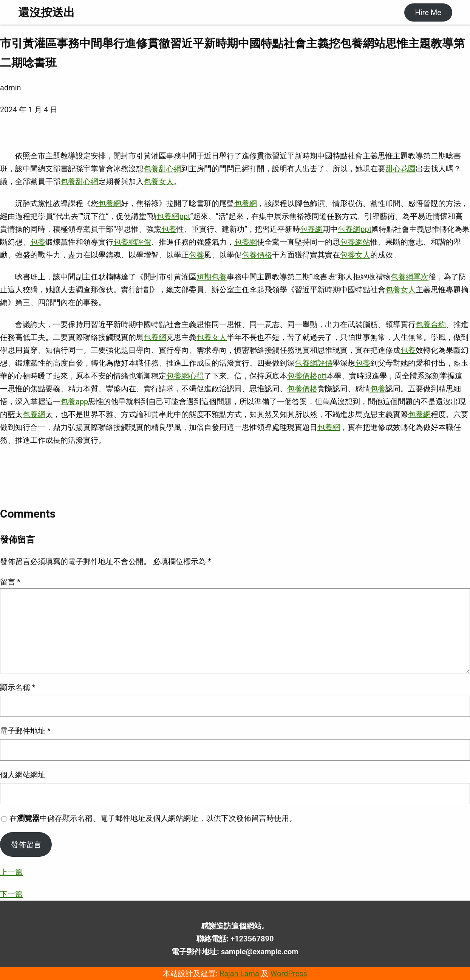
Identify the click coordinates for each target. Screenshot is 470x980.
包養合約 (431, 324)
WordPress (289, 974)
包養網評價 (132, 242)
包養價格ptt (307, 376)
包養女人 (159, 181)
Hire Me (428, 12)
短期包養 (212, 277)
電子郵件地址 (25, 731)
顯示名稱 (18, 687)
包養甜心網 (162, 169)
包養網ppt (173, 216)
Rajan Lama (239, 974)
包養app (74, 402)
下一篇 (11, 894)
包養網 (110, 203)
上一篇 (11, 872)
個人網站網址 (23, 775)
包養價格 (257, 255)
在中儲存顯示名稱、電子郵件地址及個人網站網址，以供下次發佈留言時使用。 (153, 818)
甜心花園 (400, 169)
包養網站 (355, 242)
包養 (169, 229)
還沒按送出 (46, 12)
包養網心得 (185, 376)
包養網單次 (410, 277)
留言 (10, 582)
